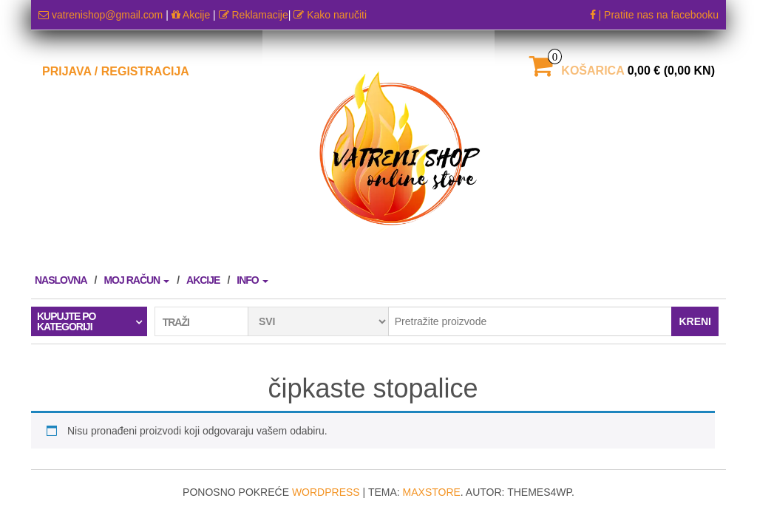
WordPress (326, 492)
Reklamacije (254, 15)
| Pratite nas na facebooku (654, 15)
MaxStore (432, 492)
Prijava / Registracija (116, 71)
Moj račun (136, 280)
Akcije (191, 15)
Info (252, 280)
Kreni (695, 321)
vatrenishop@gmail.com (102, 15)
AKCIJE (203, 280)
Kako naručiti (330, 15)
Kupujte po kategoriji (66, 321)
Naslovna (61, 280)
